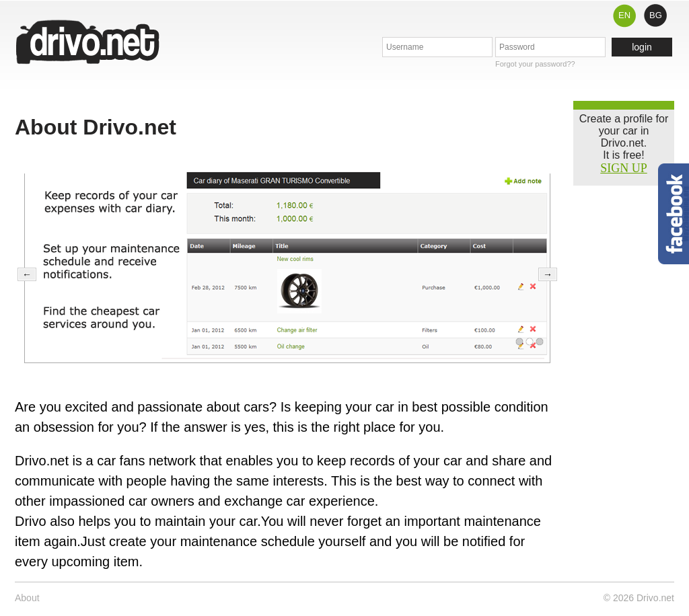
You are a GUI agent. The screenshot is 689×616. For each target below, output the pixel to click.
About (27, 598)
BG (656, 15)
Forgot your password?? (535, 64)
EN (624, 15)
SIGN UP (624, 168)
